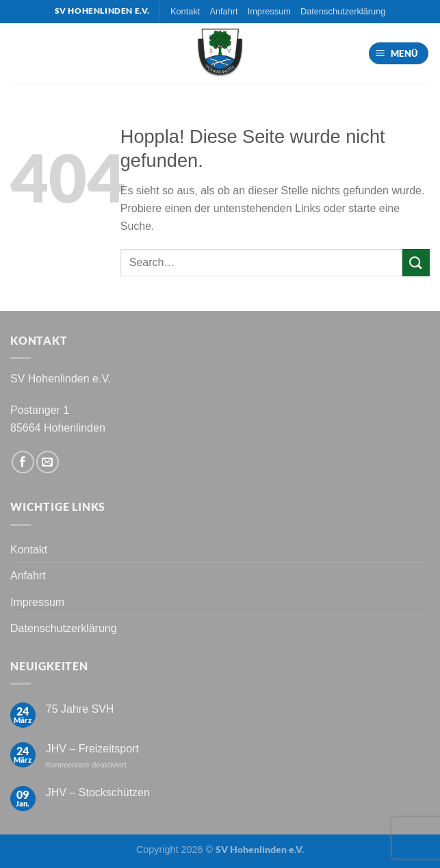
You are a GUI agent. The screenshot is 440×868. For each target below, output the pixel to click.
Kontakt (185, 11)
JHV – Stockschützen (98, 792)
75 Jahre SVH (80, 709)
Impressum (269, 11)
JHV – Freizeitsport (92, 749)
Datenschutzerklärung (343, 11)
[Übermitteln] (416, 262)
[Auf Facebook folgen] (23, 462)
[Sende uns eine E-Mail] (48, 462)
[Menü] (399, 54)
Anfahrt (223, 11)
